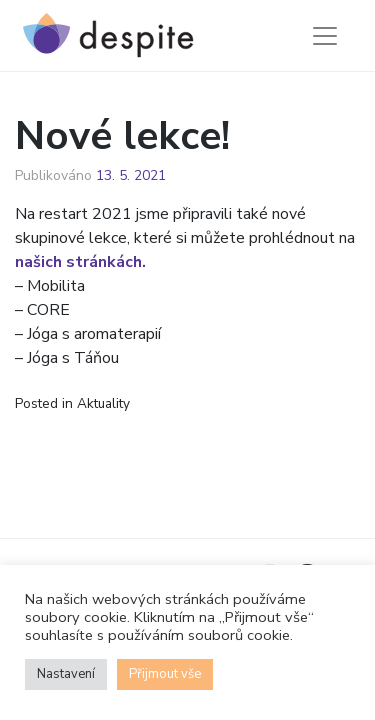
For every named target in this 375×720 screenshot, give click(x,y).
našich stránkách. (80, 262)
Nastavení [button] (66, 674)
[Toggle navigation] (325, 36)
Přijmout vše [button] (165, 674)
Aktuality (103, 403)
